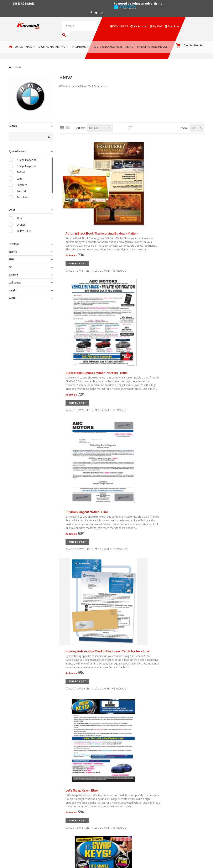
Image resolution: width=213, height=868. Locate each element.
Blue (19, 212)
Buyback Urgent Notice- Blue (125, 234)
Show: (184, 122)
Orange (21, 219)
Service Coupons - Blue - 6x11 (125, 626)
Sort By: (80, 122)
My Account (83, 786)
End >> (146, 743)
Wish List (81, 798)
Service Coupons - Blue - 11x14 (126, 577)
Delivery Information (55, 792)
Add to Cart (116, 165)
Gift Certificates (85, 804)
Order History (84, 792)
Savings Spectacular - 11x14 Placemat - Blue (136, 528)
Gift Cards (166, 786)
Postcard (22, 179)
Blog (45, 823)
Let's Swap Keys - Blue (120, 332)
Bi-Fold (21, 166)
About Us (48, 786)
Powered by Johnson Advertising (139, 4)
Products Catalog (170, 792)
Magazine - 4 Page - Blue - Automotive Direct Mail (140, 430)
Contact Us (49, 811)
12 (193, 122)
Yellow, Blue (24, 225)
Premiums (79, 41)
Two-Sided (23, 191)
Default (93, 122)
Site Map (81, 817)
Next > (131, 743)
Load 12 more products (132, 728)
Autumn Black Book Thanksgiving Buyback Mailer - (140, 136)
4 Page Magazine (27, 154)
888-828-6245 (118, 800)
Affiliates (81, 811)
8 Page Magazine (27, 160)
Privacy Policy (50, 798)
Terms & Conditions (54, 804)
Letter (20, 173)
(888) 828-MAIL (24, 4)
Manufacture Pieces (152, 41)
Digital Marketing (52, 41)
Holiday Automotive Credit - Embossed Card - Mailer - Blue (146, 283)
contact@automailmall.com (126, 808)
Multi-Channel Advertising (113, 41)
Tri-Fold (21, 185)
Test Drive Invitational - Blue (124, 675)
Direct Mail (24, 41)
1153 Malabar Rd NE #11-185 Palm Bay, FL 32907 (127, 789)
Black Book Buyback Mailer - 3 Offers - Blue (134, 185)
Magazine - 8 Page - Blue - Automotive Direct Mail (140, 479)
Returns (47, 817)
